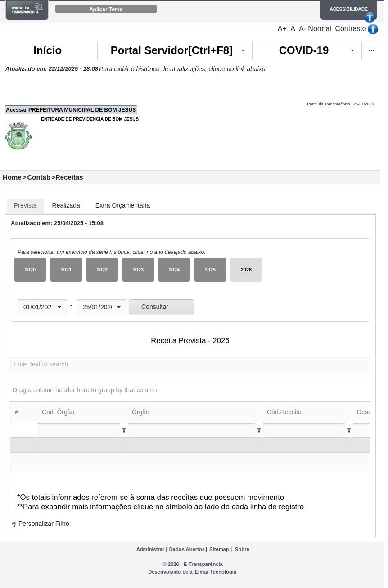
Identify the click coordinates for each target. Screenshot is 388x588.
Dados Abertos (187, 549)
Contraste (350, 29)
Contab (39, 177)
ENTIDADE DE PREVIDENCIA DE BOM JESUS (90, 119)
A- (302, 29)
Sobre (242, 549)
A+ (282, 29)
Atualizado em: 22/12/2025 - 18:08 (52, 69)
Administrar (151, 549)
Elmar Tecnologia (216, 572)
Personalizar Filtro (44, 524)
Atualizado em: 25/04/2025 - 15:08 (57, 223)
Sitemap (219, 549)
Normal (320, 29)
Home (12, 177)
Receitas (69, 177)
